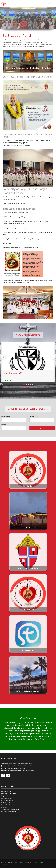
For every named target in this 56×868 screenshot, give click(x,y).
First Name (6, 416)
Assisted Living (6, 791)
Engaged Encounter (8, 796)
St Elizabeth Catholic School (11, 809)
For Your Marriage (7, 800)
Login (5, 865)
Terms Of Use (39, 863)
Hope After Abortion (8, 805)
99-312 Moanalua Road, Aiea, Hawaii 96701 (20, 764)
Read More (7, 381)
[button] (53, 357)
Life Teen (4, 807)
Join (42, 428)
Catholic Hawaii (6, 798)
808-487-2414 (18, 766)
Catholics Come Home (9, 794)
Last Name (34, 416)
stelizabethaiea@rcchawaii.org (16, 768)
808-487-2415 (28, 766)
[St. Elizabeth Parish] (4, 3)
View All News (28, 388)
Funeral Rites (6, 803)
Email (4, 424)
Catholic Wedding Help (9, 812)
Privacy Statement (26, 863)
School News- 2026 (13, 373)
